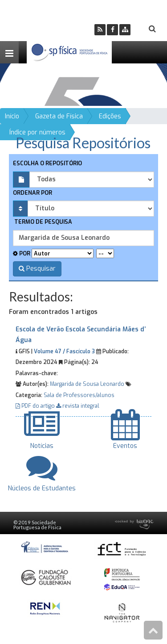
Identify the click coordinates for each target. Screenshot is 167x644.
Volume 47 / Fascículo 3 (64, 351)
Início (12, 116)
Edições (110, 116)
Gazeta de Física (59, 116)
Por (22, 253)
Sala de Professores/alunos (79, 395)
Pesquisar (37, 269)
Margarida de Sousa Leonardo (87, 384)
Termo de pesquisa (43, 222)
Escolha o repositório (47, 163)
